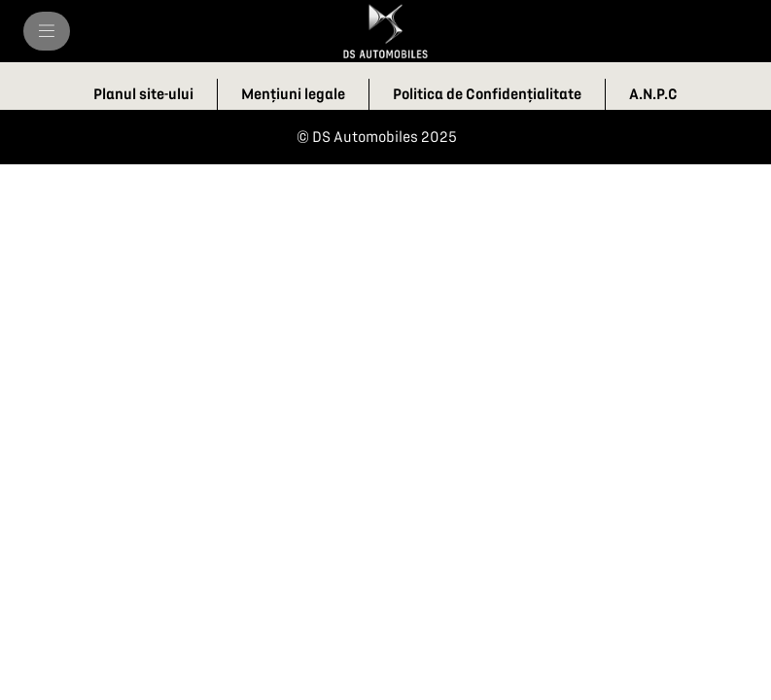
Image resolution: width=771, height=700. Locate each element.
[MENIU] (47, 31)
